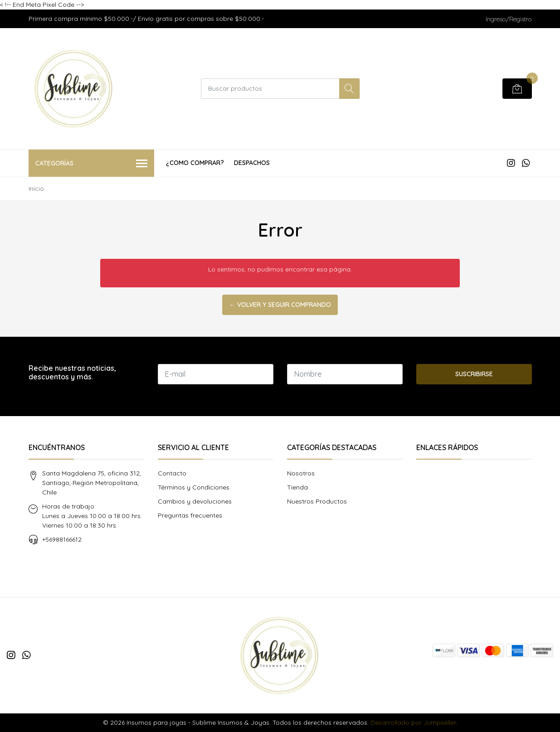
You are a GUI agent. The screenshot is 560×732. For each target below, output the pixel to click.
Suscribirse (474, 374)
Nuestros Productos (317, 501)
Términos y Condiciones (194, 487)
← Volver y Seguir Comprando (280, 305)
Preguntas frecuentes (190, 515)
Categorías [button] (92, 164)
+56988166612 (62, 539)
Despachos (252, 163)
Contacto (172, 473)
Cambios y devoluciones (195, 501)
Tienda (297, 487)
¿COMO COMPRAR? (195, 163)
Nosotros (301, 473)
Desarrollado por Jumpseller (413, 722)
